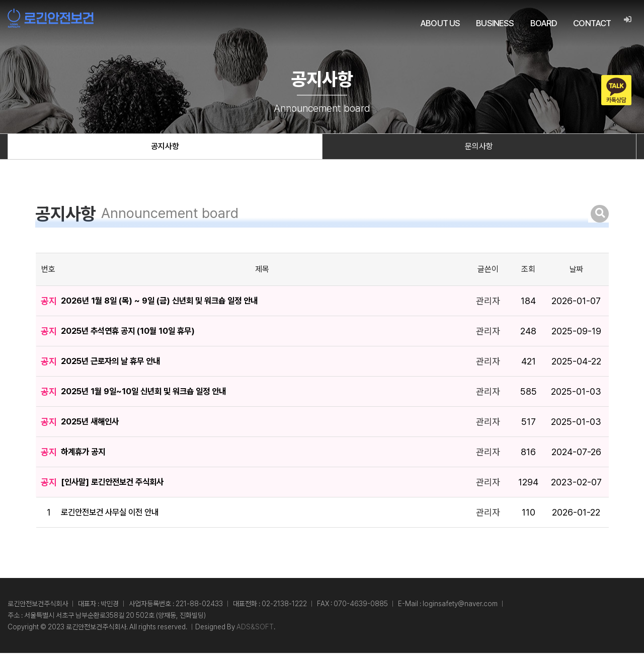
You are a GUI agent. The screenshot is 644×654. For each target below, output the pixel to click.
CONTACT (592, 23)
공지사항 (165, 147)
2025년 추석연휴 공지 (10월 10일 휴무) (136, 332)
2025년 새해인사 (93, 423)
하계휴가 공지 (86, 453)
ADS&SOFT (255, 628)
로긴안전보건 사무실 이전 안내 (117, 513)
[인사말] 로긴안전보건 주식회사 (119, 483)
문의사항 (479, 147)
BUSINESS (495, 23)
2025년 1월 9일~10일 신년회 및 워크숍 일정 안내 (153, 392)
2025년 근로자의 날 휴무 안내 (116, 362)
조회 (528, 271)
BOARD (543, 23)
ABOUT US (440, 23)
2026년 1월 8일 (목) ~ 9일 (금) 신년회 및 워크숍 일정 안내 (170, 302)
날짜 (576, 271)
